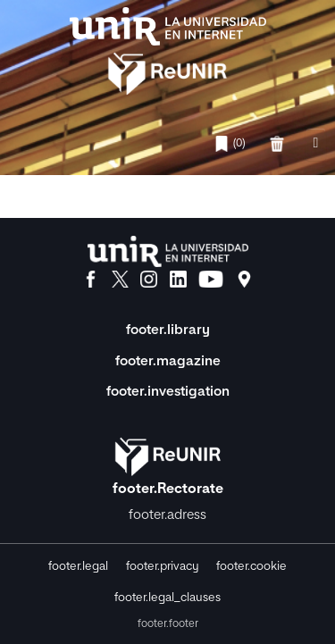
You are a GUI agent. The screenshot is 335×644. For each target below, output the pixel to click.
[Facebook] (91, 280)
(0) (229, 144)
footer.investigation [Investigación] (168, 392)
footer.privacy (163, 567)
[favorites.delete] (279, 144)
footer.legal (78, 567)
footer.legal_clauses (167, 598)
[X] (120, 280)
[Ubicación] (244, 280)
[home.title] (167, 53)
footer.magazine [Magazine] (168, 361)
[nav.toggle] (316, 144)
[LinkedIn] (178, 280)
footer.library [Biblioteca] (168, 330)
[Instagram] (149, 280)
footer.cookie (251, 567)
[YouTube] (211, 280)
